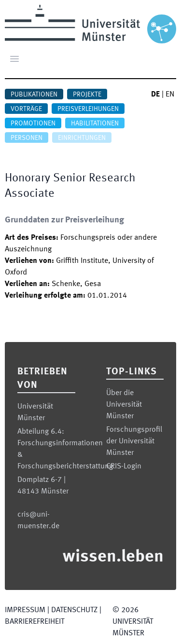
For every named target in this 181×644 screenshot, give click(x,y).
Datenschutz (74, 610)
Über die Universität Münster (124, 405)
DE (155, 95)
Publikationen (34, 95)
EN (170, 95)
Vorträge (26, 109)
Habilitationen (95, 123)
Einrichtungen (82, 138)
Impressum (25, 610)
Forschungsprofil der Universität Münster (134, 441)
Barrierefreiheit (35, 622)
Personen (27, 138)
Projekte (87, 95)
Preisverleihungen (88, 109)
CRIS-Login (124, 466)
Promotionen (33, 123)
